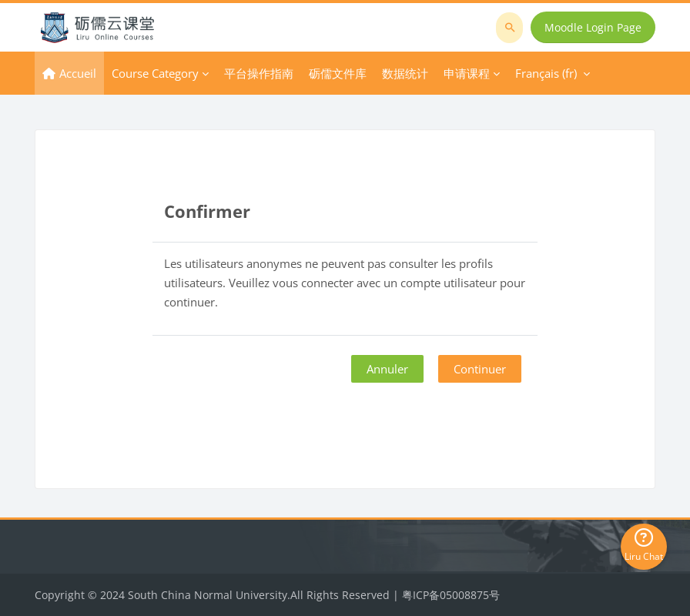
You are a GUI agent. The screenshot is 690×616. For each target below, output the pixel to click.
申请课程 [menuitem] (467, 73)
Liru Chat (644, 546)
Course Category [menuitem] (155, 73)
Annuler (387, 369)
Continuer (480, 369)
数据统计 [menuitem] (405, 73)
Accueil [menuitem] (78, 73)
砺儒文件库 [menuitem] (338, 73)
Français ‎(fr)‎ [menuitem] (546, 73)
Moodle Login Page (593, 27)
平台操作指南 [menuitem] (259, 73)
